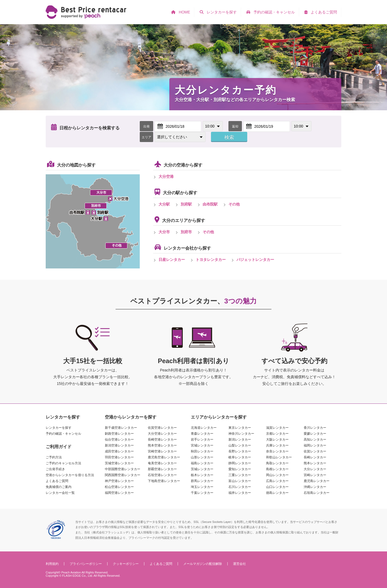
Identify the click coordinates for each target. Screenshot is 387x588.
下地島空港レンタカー (164, 481)
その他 (234, 204)
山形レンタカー (202, 457)
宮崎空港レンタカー (162, 451)
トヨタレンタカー (211, 260)
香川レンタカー (315, 428)
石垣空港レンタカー (162, 475)
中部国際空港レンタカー (123, 469)
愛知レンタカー (240, 469)
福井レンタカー (240, 493)
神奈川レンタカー (241, 434)
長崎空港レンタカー (162, 440)
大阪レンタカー (277, 440)
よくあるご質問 (57, 481)
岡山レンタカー (277, 475)
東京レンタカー (240, 428)
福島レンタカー (202, 463)
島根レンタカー (277, 469)
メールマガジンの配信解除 (203, 564)
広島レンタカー (277, 481)
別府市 (186, 232)
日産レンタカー (172, 260)
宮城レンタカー (202, 445)
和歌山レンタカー (279, 457)
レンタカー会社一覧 (60, 493)
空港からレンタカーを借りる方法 (70, 475)
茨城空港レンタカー (119, 463)
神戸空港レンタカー (119, 481)
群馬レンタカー (202, 481)
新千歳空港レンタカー (121, 428)
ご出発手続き (55, 469)
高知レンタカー (315, 440)
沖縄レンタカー (315, 487)
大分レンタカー (315, 469)
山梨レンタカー (240, 445)
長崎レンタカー (315, 457)
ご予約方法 (54, 457)
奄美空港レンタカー (162, 463)
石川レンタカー (240, 487)
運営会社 (239, 564)
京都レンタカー (277, 434)
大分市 (164, 232)
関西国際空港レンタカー (123, 475)
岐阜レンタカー (240, 457)
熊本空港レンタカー (162, 445)
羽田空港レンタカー (119, 457)
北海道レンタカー (204, 428)
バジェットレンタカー (255, 260)
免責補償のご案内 (59, 487)
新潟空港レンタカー (119, 445)
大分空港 (166, 176)
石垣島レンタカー (317, 493)
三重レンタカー (240, 475)
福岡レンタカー (315, 445)
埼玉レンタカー (202, 487)
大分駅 (164, 204)
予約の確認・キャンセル (63, 434)
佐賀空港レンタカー (162, 428)
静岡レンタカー (240, 463)
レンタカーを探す (59, 428)
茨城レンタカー (202, 469)
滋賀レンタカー (277, 428)
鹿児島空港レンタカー (164, 457)
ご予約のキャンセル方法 (63, 463)
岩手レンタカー (202, 440)
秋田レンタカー (202, 451)
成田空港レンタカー (119, 451)
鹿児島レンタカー (317, 481)
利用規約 (52, 564)
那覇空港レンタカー (162, 469)
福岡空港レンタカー (119, 493)
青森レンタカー (202, 434)
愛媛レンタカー (315, 434)
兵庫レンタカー (277, 445)
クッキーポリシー (126, 564)
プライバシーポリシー (86, 564)
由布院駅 (210, 204)
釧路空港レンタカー (119, 434)
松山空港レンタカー (119, 487)
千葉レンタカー (202, 493)
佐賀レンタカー (315, 451)
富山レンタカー (240, 481)
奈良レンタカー (277, 451)
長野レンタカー (240, 451)
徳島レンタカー (277, 493)
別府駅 (186, 204)
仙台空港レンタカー (119, 440)
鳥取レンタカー (277, 463)
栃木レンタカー (202, 475)
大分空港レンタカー (162, 434)
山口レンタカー (277, 487)
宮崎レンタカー (315, 475)
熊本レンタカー (315, 463)
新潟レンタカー (240, 440)
